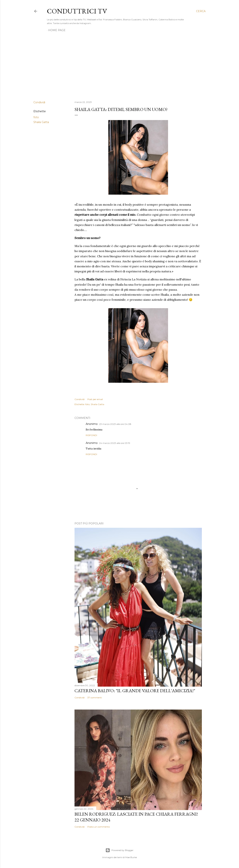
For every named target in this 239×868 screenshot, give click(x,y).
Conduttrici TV (77, 11)
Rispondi (91, 435)
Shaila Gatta (41, 122)
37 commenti (95, 698)
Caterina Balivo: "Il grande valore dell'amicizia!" (135, 691)
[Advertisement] (119, 65)
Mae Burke (131, 857)
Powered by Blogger (119, 850)
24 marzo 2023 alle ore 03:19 (115, 443)
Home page (57, 30)
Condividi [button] (39, 102)
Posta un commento (99, 827)
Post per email (95, 399)
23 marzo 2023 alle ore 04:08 (115, 424)
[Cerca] (201, 11)
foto (36, 117)
